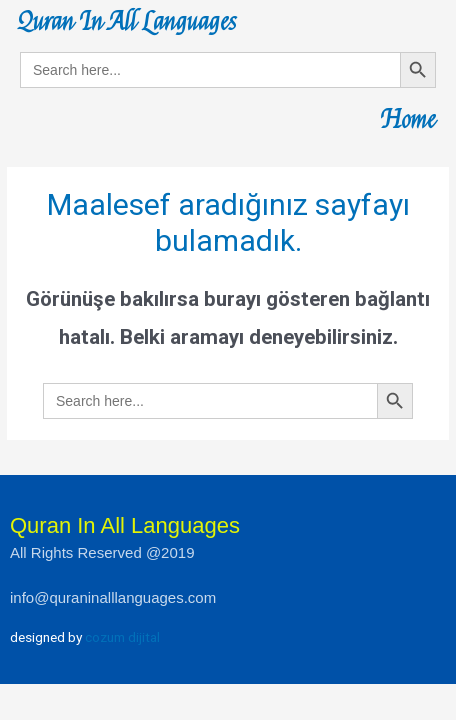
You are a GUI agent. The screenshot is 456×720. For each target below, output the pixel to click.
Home (408, 120)
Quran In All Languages (127, 22)
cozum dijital (122, 637)
